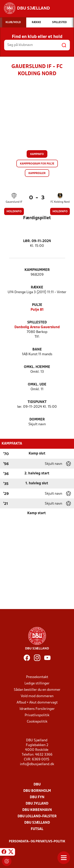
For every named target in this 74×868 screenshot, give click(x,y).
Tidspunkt (37, 402)
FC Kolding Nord (60, 202)
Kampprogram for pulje (37, 164)
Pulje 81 (37, 310)
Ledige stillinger (37, 684)
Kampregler (37, 173)
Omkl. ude (37, 385)
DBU (37, 785)
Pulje (37, 305)
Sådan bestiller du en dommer (37, 690)
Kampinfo (37, 154)
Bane (37, 350)
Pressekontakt (37, 677)
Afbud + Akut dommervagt (37, 703)
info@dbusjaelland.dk (37, 764)
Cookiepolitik (37, 722)
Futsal (37, 829)
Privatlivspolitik (37, 715)
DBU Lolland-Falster (37, 816)
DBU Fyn (37, 797)
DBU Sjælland (37, 823)
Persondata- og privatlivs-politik (37, 842)
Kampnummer (37, 270)
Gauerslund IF (14, 202)
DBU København (37, 810)
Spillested (37, 323)
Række (37, 288)
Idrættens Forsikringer (37, 709)
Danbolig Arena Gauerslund (37, 327)
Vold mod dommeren (37, 696)
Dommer (37, 420)
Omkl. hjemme (37, 367)
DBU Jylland (37, 804)
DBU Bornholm (37, 791)
